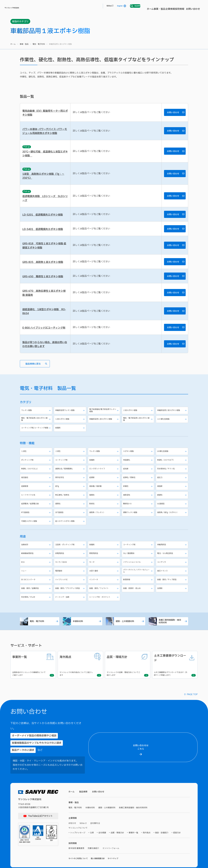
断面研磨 (138, 594)
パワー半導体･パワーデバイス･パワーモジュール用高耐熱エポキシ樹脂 (45, 133)
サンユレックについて (79, 817)
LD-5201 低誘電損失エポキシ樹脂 (44, 220)
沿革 (92, 822)
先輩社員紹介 (95, 838)
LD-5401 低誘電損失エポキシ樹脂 (44, 235)
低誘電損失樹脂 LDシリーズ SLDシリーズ (45, 202)
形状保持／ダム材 (36, 612)
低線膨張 (36, 500)
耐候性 (105, 518)
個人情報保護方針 (98, 848)
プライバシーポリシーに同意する (183, 856)
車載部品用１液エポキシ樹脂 (105, 432)
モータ (105, 576)
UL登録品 (172, 518)
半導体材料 (83, 637)
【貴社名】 (165, 780)
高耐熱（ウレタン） (105, 526)
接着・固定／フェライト (105, 603)
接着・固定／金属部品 (36, 603)
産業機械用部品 (36, 567)
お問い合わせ (143, 6)
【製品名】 (165, 820)
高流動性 (36, 491)
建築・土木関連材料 (125, 637)
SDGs (161, 6)
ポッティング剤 (36, 474)
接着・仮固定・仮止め (138, 603)
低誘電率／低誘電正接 (36, 518)
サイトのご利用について (78, 848)
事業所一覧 (133, 822)
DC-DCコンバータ (36, 594)
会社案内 (96, 812)
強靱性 (105, 509)
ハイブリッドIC (70, 594)
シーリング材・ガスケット (105, 612)
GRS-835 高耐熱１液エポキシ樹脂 (44, 269)
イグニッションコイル (138, 576)
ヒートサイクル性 (36, 509)
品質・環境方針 (117, 822)
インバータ (105, 594)
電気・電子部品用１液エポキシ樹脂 (138, 432)
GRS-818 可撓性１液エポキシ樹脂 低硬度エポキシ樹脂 (44, 252)
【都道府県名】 (166, 756)
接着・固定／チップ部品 (172, 594)
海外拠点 (147, 822)
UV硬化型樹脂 (172, 465)
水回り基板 (105, 585)
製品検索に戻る (36, 376)
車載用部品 (172, 559)
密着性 (138, 500)
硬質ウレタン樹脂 (138, 526)
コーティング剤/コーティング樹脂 (36, 441)
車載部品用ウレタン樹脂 (70, 423)
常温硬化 (138, 474)
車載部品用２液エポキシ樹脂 (172, 423)
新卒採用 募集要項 (77, 838)
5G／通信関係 (138, 567)
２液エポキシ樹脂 (138, 423)
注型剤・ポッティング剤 (70, 559)
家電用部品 (70, 567)
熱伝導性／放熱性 (70, 509)
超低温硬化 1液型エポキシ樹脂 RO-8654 (43, 321)
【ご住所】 (165, 766)
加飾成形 (36, 559)
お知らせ (73, 812)
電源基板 (70, 585)
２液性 (70, 465)
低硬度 (105, 491)
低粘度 (138, 483)
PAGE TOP (192, 706)
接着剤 (70, 441)
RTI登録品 (36, 526)
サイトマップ (113, 848)
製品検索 (84, 780)
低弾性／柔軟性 (138, 491)
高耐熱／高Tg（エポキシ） (172, 526)
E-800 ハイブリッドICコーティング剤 (45, 338)
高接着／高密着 (105, 500)
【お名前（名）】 (192, 742)
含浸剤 (172, 603)
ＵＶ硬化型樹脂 (172, 432)
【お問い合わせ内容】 (182, 834)
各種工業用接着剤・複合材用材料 (168, 637)
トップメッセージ (78, 822)
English (173, 6)
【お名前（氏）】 (167, 742)
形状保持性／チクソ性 (172, 483)
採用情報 (128, 6)
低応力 (172, 491)
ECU (36, 576)
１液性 (36, 465)
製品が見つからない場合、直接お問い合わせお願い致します (45, 355)
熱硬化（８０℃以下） (172, 474)
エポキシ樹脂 (138, 465)
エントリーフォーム (114, 838)
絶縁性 (172, 509)
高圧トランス (172, 585)
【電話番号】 (166, 807)
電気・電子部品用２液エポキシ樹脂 (36, 432)
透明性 (70, 518)
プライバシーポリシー (173, 850)
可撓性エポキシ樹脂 (36, 535)
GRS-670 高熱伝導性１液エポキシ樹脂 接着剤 (45, 302)
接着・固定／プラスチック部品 (70, 603)
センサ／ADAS (70, 576)
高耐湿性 (138, 509)
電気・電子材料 (39, 44)
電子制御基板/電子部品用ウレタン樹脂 (105, 423)
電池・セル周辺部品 (172, 567)
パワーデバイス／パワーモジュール (138, 585)
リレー (36, 585)
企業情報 (115, 6)
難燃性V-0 (138, 518)
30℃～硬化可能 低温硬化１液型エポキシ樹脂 (45, 156)
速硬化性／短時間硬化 (70, 483)
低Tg (70, 500)
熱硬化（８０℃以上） (36, 483)
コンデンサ (172, 576)
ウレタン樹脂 (36, 423)
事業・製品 (101, 6)
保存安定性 (70, 491)
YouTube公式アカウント (40, 804)
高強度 (172, 500)
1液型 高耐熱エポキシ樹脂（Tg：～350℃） (45, 179)
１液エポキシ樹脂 (70, 432)
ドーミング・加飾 (70, 612)
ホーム (88, 6)
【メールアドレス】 (168, 793)
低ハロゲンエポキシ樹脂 (70, 535)
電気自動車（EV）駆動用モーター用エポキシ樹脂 (45, 113)
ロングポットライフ (105, 483)
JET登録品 (70, 526)
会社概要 (102, 822)
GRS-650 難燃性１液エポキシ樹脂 (44, 284)
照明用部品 (105, 567)
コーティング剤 (70, 474)
